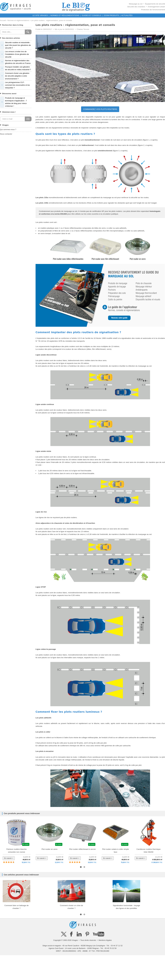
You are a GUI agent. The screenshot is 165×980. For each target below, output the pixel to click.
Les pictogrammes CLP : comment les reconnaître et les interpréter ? (15, 85)
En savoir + (9, 858)
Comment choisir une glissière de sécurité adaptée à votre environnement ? (15, 76)
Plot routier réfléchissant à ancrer (82, 849)
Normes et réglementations (18, 20)
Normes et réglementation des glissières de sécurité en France (15, 62)
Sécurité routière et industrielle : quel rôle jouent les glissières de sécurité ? (15, 45)
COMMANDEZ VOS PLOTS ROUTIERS (100, 109)
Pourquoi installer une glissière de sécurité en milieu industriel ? (15, 68)
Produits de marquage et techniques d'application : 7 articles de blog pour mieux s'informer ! (13, 102)
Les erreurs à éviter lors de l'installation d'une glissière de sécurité (14, 54)
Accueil (3, 20)
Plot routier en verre (49, 849)
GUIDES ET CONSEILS (91, 15)
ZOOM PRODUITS (111, 15)
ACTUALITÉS (127, 15)
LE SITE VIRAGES (40, 15)
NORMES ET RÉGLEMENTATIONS (65, 15)
